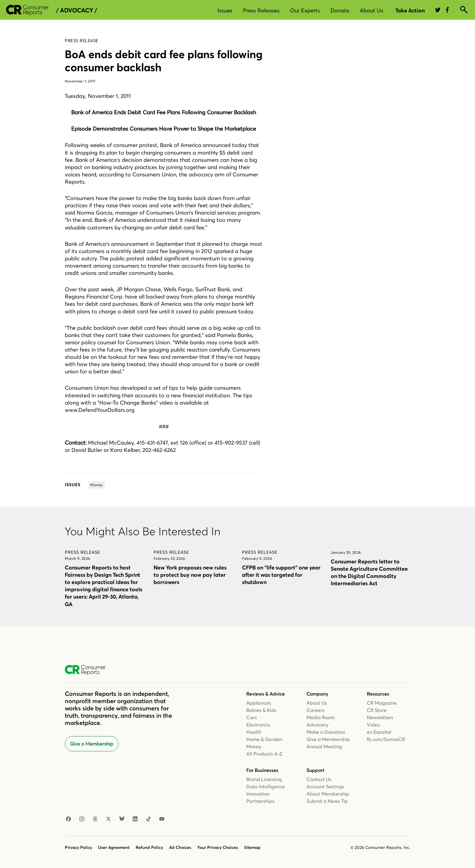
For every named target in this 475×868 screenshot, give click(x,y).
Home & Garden (264, 739)
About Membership (328, 794)
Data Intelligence (266, 786)
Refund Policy (149, 847)
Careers (316, 710)
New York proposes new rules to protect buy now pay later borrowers (190, 575)
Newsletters (380, 717)
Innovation (258, 794)
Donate (340, 10)
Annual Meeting (324, 746)
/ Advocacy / (76, 10)
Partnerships (260, 801)
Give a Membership (92, 744)
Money (254, 746)
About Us (372, 10)
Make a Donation (326, 732)
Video (373, 725)
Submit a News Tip (327, 801)
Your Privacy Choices (218, 847)
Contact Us (319, 779)
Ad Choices (180, 847)
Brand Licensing (264, 779)
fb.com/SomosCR (386, 739)
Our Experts (305, 10)
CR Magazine (382, 703)
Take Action (410, 10)
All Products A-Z (264, 754)
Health (254, 732)
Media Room (321, 717)
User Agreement (114, 847)
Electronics (258, 725)
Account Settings (325, 786)
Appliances (259, 703)
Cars (252, 717)
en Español (379, 732)
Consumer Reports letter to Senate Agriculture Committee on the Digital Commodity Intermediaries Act (369, 572)
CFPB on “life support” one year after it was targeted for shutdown (281, 575)
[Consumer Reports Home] (88, 670)
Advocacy (317, 725)
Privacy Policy (78, 847)
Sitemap (252, 847)
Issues (225, 10)
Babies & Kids (261, 710)
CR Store (377, 710)
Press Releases (261, 10)
